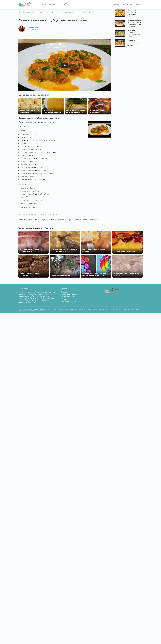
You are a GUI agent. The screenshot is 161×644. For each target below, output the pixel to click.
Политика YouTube (68, 302)
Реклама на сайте (68, 297)
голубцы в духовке (74, 220)
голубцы (62, 220)
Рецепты (42, 214)
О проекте (65, 292)
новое (53, 220)
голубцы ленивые (90, 220)
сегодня (23, 220)
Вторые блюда (54, 214)
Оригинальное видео (27, 214)
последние (35, 220)
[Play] (65, 65)
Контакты (65, 299)
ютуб (45, 220)
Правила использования (71, 294)
